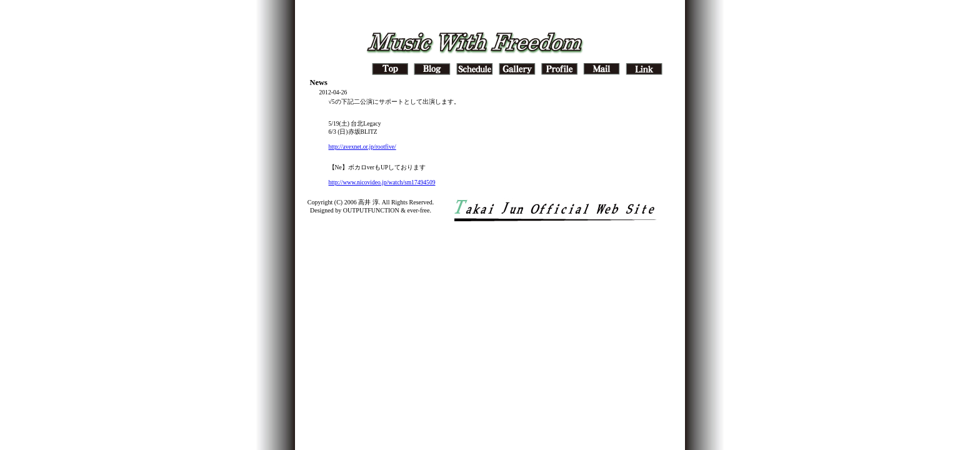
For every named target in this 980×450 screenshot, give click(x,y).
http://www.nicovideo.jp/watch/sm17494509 (382, 182)
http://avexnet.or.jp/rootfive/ (362, 147)
